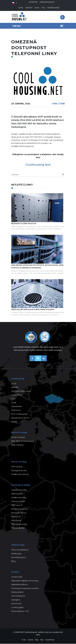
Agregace (16, 600)
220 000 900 (33, 3)
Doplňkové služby (19, 490)
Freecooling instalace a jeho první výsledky (33, 310)
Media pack (16, 554)
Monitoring (16, 521)
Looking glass (17, 608)
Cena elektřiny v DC (20, 611)
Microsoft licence (19, 513)
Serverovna (16, 604)
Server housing (18, 438)
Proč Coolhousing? (20, 414)
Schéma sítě (17, 577)
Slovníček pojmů (19, 558)
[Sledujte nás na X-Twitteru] (38, 361)
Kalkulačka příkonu (20, 585)
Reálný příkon (17, 592)
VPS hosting (17, 467)
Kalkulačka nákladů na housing (25, 581)
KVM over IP (17, 505)
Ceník (14, 403)
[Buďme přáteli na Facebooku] (32, 361)
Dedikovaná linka (19, 498)
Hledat (14, 422)
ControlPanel (53, 8)
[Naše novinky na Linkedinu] (44, 361)
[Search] (63, 175)
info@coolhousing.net (47, 3)
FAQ (43, 8)
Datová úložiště (18, 502)
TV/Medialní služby (19, 525)
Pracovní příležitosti (20, 550)
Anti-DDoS (16, 517)
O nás (21, 8)
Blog (37, 8)
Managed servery (19, 471)
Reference (16, 410)
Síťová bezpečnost (20, 509)
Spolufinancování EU (20, 418)
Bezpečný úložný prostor (24, 224)
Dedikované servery (20, 475)
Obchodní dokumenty (21, 391)
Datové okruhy (18, 528)
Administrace (17, 494)
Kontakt (29, 8)
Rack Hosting (17, 445)
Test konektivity (18, 596)
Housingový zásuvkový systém (25, 589)
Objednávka (17, 407)
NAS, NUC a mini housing (23, 441)
